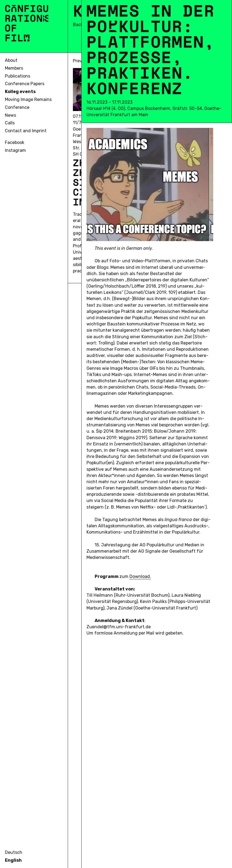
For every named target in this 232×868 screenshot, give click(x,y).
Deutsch (14, 852)
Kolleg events (20, 92)
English (13, 860)
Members (14, 68)
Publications (18, 76)
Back (78, 25)
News (10, 115)
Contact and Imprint (26, 131)
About (11, 60)
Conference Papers (25, 84)
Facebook (15, 142)
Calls (10, 123)
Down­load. (140, 576)
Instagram (15, 150)
